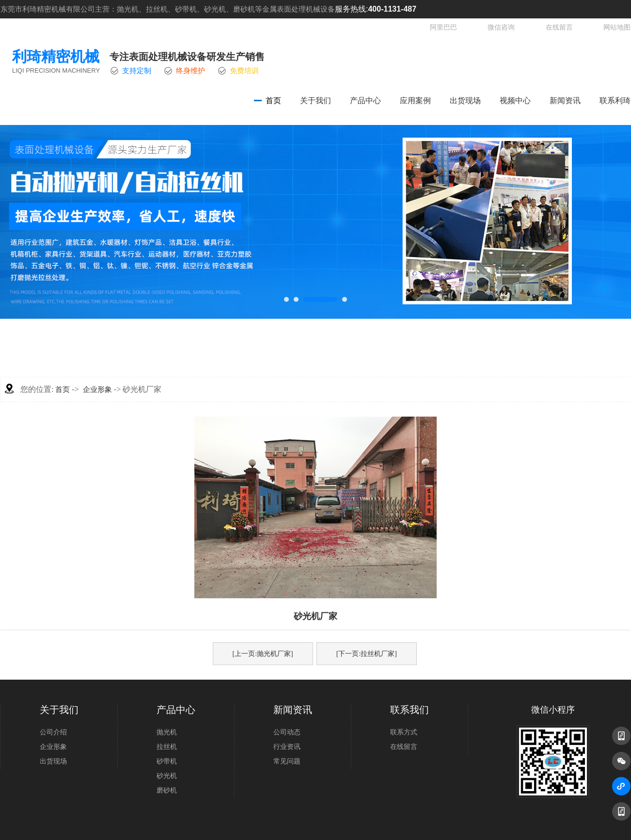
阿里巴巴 (443, 27)
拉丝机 (167, 747)
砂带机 (167, 761)
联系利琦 (615, 101)
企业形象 (97, 389)
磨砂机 (167, 790)
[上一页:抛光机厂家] (263, 654)
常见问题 (287, 761)
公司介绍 (53, 732)
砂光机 (167, 776)
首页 (273, 101)
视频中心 (515, 101)
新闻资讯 (565, 101)
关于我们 (315, 101)
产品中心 (365, 101)
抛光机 (167, 732)
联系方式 (404, 732)
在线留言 (559, 27)
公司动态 (287, 732)
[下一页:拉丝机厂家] (367, 654)
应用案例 (415, 101)
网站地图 (617, 27)
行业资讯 (287, 747)
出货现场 (465, 101)
